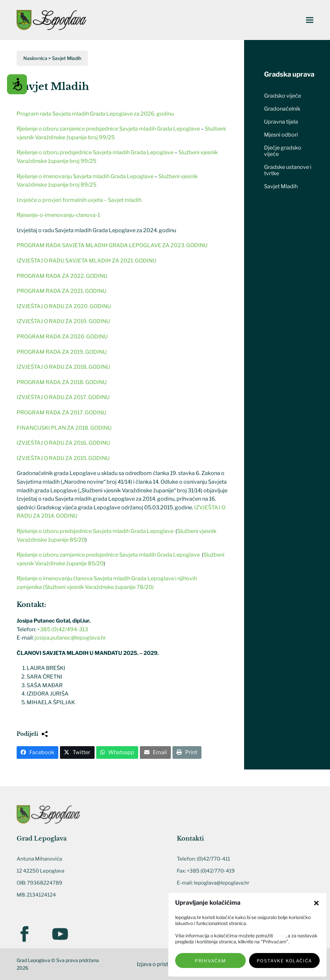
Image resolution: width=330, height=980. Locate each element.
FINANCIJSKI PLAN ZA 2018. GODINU (64, 428)
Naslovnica (35, 58)
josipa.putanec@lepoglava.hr (70, 638)
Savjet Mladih (281, 186)
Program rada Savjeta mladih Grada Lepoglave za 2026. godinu (95, 114)
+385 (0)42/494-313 (62, 629)
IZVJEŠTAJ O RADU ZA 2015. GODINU (63, 458)
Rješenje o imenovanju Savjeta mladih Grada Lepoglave (86, 176)
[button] (316, 903)
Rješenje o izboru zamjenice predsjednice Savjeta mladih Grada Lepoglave (108, 129)
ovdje (280, 936)
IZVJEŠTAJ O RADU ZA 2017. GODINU (63, 397)
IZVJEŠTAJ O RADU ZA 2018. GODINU (63, 367)
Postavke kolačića (285, 961)
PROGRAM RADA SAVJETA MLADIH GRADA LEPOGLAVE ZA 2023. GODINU (112, 245)
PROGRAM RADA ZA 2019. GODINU (62, 352)
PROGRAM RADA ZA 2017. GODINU (61, 413)
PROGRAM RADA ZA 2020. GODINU (62, 337)
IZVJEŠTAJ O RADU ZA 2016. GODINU (63, 443)
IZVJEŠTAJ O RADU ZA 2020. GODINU (64, 306)
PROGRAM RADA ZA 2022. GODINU (62, 276)
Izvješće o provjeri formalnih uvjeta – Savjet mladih (79, 200)
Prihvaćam (210, 961)
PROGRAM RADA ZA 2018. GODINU (62, 382)
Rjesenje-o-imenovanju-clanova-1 (58, 215)
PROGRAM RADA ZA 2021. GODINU (61, 291)
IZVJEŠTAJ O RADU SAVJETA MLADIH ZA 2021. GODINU (86, 261)
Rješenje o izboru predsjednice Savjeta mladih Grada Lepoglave (95, 152)
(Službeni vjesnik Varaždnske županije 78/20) (98, 587)
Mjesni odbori (281, 135)
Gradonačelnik (282, 109)
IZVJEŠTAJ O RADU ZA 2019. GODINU (63, 321)
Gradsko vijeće (283, 96)
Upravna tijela (281, 122)
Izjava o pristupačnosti (165, 964)
